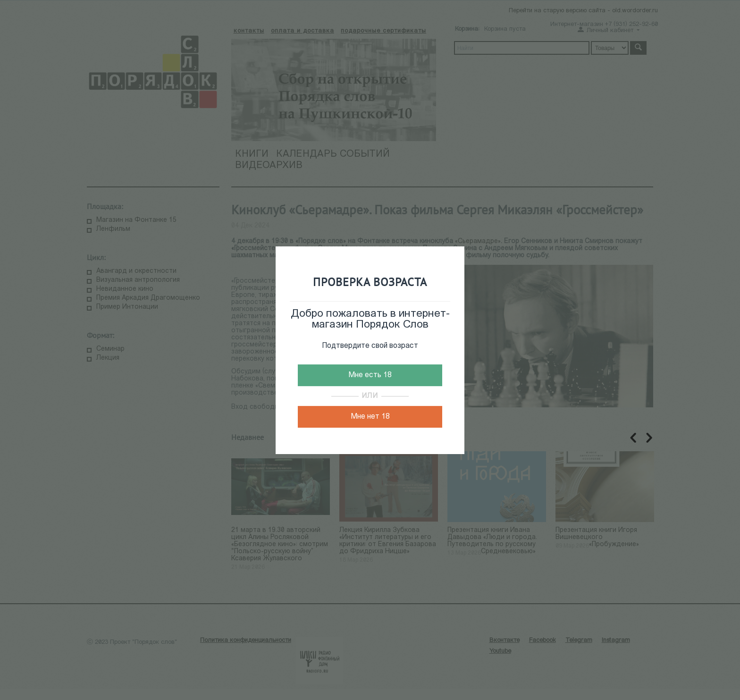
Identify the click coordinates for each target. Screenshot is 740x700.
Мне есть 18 (370, 375)
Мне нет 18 (370, 417)
